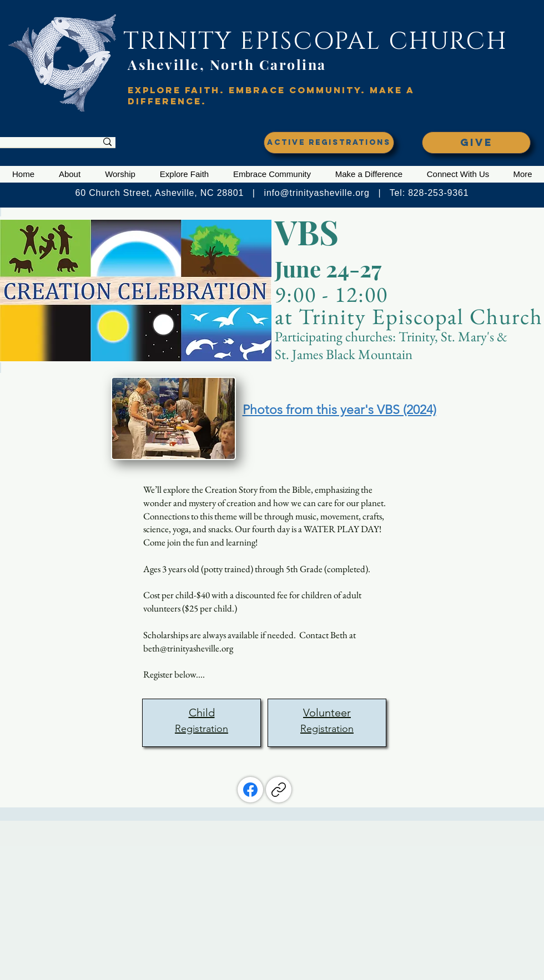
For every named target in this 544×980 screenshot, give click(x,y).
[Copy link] (279, 790)
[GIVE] (476, 143)
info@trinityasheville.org (317, 193)
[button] (70, 174)
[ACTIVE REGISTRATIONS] (329, 143)
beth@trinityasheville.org (188, 648)
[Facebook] (250, 790)
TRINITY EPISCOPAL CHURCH (315, 41)
